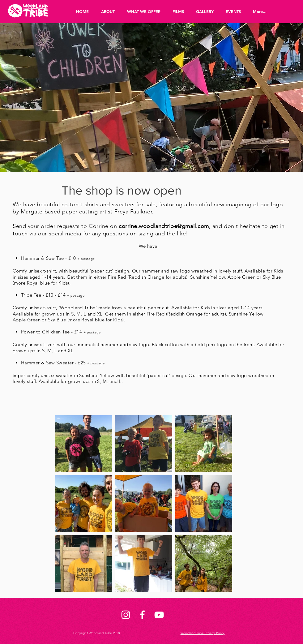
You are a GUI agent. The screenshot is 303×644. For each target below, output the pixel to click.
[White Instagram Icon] (126, 615)
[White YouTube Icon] (159, 615)
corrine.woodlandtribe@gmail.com (164, 226)
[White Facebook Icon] (142, 615)
